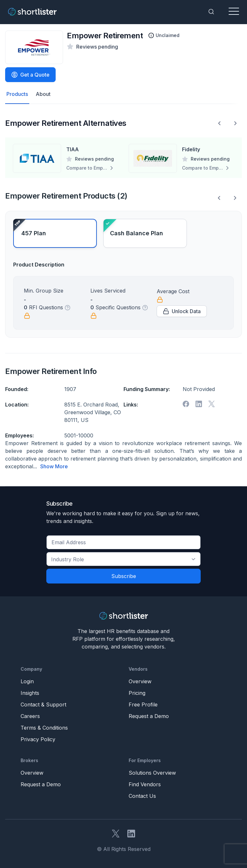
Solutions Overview (152, 772)
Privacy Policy (38, 739)
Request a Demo (149, 716)
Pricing (137, 693)
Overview (140, 681)
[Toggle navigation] (234, 12)
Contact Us (142, 796)
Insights (30, 693)
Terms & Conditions (44, 727)
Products (17, 94)
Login (27, 681)
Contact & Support (43, 704)
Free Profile (143, 704)
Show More (54, 466)
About (43, 94)
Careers (30, 716)
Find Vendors (145, 784)
